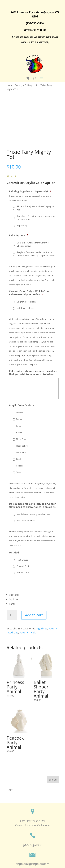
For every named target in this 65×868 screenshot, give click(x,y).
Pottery (19, 85)
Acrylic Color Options (22, 405)
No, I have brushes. (26, 521)
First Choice (22, 560)
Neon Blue (21, 452)
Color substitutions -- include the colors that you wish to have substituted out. (33, 373)
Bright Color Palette (26, 302)
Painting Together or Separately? (30, 191)
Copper (20, 466)
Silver (19, 472)
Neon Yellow (22, 446)
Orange (20, 413)
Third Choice (23, 572)
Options (14, 599)
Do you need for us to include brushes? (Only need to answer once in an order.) (33, 505)
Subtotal (14, 595)
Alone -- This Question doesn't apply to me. (35, 208)
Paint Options (19, 235)
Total (12, 604)
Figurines (42, 628)
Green (19, 426)
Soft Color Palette (25, 308)
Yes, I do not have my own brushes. (34, 514)
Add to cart (34, 615)
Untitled (14, 553)
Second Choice (24, 566)
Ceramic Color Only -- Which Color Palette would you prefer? (29, 293)
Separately (22, 226)
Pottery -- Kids (32, 85)
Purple (19, 419)
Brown (19, 433)
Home (10, 85)
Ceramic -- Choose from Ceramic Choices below (33, 244)
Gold (18, 459)
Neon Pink (21, 439)
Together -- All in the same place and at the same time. (36, 218)
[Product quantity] (12, 615)
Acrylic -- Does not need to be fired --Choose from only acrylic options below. (36, 254)
